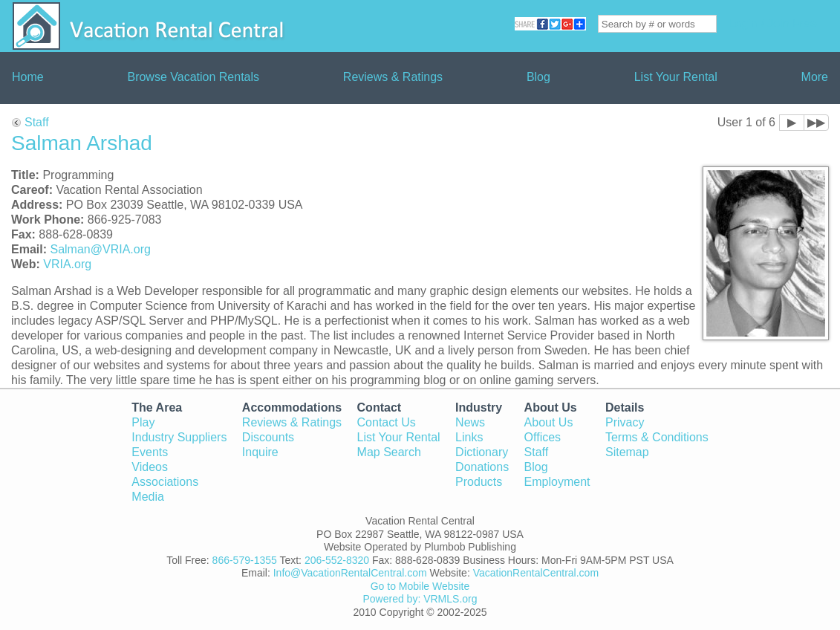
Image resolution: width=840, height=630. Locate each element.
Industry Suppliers (179, 437)
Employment (557, 482)
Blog (538, 77)
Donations (482, 467)
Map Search (389, 452)
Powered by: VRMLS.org (420, 599)
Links (469, 437)
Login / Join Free (773, 23)
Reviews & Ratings (393, 77)
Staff (37, 122)
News (470, 422)
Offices (543, 437)
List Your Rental (676, 77)
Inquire (260, 452)
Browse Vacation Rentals (193, 77)
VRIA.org (67, 264)
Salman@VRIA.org (100, 249)
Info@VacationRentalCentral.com (350, 573)
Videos (150, 467)
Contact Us (387, 422)
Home (28, 77)
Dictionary (482, 452)
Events (150, 452)
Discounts (268, 437)
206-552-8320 (337, 560)
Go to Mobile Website (420, 586)
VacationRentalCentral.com (536, 573)
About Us (549, 422)
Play (143, 422)
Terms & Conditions (657, 437)
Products (479, 482)
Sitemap (627, 452)
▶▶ (816, 122)
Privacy (625, 422)
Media (148, 497)
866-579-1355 (245, 560)
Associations (165, 482)
